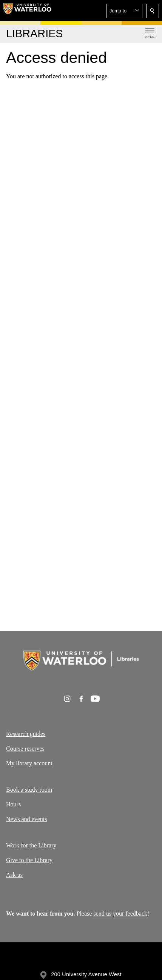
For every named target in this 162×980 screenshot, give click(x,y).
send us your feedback (120, 914)
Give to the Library (29, 860)
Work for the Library (31, 845)
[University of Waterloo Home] (27, 11)
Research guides (26, 734)
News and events (26, 819)
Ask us (14, 875)
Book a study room (29, 790)
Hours (13, 804)
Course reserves (25, 748)
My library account (29, 763)
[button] (124, 11)
